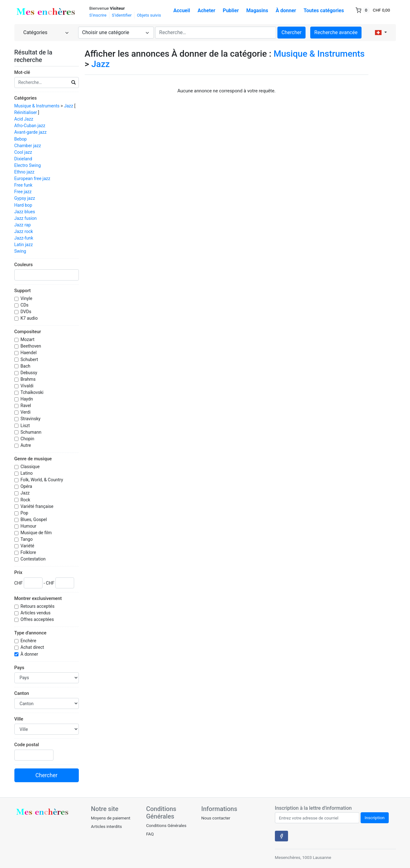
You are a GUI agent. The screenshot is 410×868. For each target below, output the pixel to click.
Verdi (26, 412)
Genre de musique (33, 459)
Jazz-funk (24, 238)
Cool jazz (23, 152)
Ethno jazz (25, 172)
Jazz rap (23, 225)
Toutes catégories (324, 10)
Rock (26, 500)
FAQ (150, 834)
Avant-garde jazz (30, 132)
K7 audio (30, 318)
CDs (25, 305)
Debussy (30, 373)
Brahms (29, 379)
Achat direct (33, 647)
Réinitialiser (26, 112)
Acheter (207, 10)
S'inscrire (98, 15)
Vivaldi (28, 386)
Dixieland (23, 159)
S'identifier (122, 15)
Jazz (69, 106)
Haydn (27, 399)
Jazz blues (25, 212)
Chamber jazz (28, 146)
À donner (286, 10)
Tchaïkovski (33, 392)
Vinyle (27, 298)
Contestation (34, 559)
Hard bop (23, 205)
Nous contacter (216, 818)
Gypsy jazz (25, 198)
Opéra (27, 486)
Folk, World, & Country (43, 480)
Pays (19, 668)
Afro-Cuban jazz (30, 126)
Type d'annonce (30, 633)
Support (23, 291)
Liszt (26, 426)
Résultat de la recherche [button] (33, 56)
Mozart (28, 339)
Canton (22, 693)
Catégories (26, 98)
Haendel (29, 353)
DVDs (27, 312)
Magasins (257, 10)
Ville (19, 719)
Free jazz (23, 192)
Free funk (23, 185)
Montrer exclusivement (38, 598)
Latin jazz (24, 245)
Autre (26, 445)
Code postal (27, 745)
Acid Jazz (24, 119)
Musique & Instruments (37, 106)
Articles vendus (36, 613)
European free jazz (32, 178)
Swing (20, 251)
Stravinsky (31, 419)
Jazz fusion (26, 218)
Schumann (32, 432)
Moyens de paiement (111, 818)
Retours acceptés (38, 606)
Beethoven (31, 346)
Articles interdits (106, 826)
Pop (25, 513)
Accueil (182, 10)
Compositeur (28, 332)
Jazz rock (24, 231)
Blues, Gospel (34, 519)
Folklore (29, 552)
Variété (28, 546)
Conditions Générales (166, 825)
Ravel (26, 406)
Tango (27, 539)
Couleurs (24, 265)
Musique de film (37, 533)
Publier (231, 10)
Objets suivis (149, 15)
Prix (18, 572)
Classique (31, 467)
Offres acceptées (38, 619)
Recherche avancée (336, 32)
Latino (27, 473)
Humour (29, 526)
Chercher (291, 32)
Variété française (38, 506)
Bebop (21, 139)
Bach (26, 366)
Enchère (29, 641)
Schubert (30, 359)
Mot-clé (22, 72)
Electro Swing (28, 165)
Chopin (28, 439)
